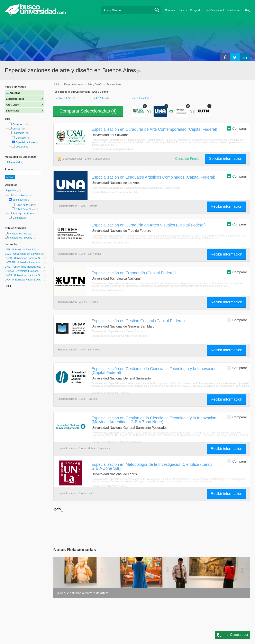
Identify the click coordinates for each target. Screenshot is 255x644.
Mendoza (17, 218)
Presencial (14, 162)
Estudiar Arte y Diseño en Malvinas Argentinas (117, 442)
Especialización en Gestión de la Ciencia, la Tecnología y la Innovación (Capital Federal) (154, 371)
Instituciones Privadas (22, 238)
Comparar (237, 128)
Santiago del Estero (23, 214)
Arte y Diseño (95, 84)
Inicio (57, 84)
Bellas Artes (99, 98)
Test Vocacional (215, 10)
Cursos (183, 10)
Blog (248, 10)
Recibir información (226, 206)
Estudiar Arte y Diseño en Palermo (110, 393)
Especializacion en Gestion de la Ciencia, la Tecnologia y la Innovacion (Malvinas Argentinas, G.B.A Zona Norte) (154, 420)
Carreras (170, 10)
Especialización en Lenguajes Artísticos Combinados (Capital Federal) (153, 177)
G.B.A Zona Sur (24, 205)
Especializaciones (25, 142)
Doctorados (22, 147)
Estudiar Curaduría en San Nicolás (111, 243)
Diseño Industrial (140, 98)
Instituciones (234, 10)
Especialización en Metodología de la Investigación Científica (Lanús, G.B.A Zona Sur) (153, 466)
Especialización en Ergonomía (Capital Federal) (134, 273)
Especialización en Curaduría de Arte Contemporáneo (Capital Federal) (154, 129)
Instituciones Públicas (22, 234)
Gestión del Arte (64, 98)
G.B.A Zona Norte (25, 209)
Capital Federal (21, 196)
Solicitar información (226, 159)
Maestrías (21, 138)
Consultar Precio (187, 159)
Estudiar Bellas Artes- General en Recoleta (115, 192)
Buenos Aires (20, 200)
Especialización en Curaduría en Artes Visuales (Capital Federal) (149, 225)
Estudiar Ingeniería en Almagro (108, 290)
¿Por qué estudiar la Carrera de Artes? (83, 593)
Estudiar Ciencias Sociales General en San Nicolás (119, 336)
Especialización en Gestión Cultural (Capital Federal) (138, 321)
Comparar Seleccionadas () (88, 111)
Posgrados (196, 10)
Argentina (12, 190)
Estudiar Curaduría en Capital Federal (112, 149)
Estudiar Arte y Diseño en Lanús (109, 486)
